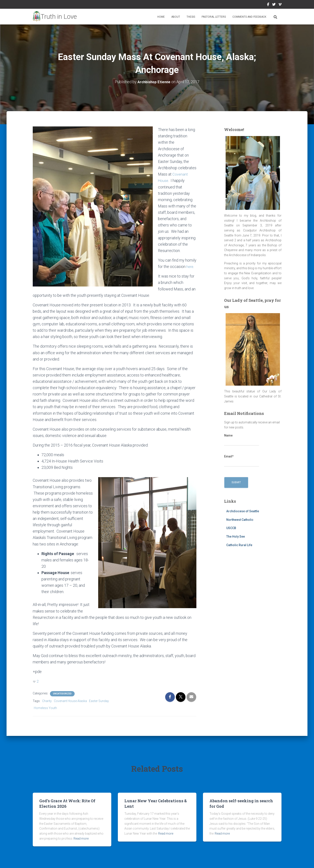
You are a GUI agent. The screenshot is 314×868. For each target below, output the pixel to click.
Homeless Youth (45, 708)
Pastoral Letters (214, 17)
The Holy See (236, 537)
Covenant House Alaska (70, 701)
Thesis (191, 17)
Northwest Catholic (240, 520)
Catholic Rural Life (239, 545)
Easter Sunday (99, 701)
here (190, 266)
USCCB (231, 528)
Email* (242, 461)
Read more (81, 838)
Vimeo (280, 5)
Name (242, 440)
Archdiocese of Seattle (243, 511)
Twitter (274, 5)
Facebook (268, 5)
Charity (47, 701)
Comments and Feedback (249, 17)
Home (161, 17)
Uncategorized (62, 693)
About (176, 17)
